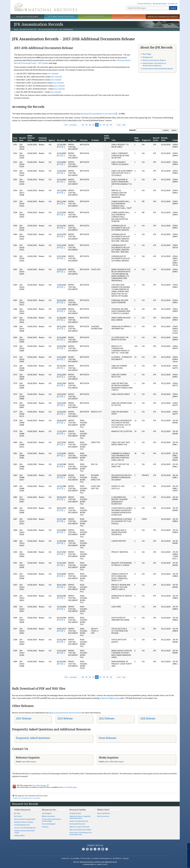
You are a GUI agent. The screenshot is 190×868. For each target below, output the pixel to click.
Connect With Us (95, 845)
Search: (132, 130)
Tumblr (95, 849)
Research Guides (78, 810)
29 (86, 125)
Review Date (164, 139)
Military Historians (48, 816)
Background (148, 57)
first (66, 125)
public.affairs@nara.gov (114, 762)
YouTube (99, 849)
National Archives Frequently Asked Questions (80, 817)
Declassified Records (77, 824)
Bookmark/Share (160, 4)
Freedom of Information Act (102, 858)
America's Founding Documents (163, 17)
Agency (52, 140)
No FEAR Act (117, 858)
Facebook (83, 849)
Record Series (156, 139)
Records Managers (49, 824)
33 (100, 125)
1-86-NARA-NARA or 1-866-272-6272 (95, 864)
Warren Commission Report (154, 60)
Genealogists (47, 813)
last (124, 125)
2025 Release (24, 718)
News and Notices (104, 813)
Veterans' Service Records (61, 17)
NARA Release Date (31, 138)
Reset (174, 130)
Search (173, 8)
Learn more (168, 864)
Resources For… (50, 810)
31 (93, 125)
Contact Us (173, 4)
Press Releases (107, 738)
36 (111, 125)
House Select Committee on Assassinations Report (154, 64)
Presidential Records (22, 825)
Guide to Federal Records (79, 821)
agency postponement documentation (65, 713)
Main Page (147, 54)
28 (83, 125)
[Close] (187, 846)
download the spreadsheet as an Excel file (98, 114)
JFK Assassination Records (48, 29)
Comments (177, 140)
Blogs (103, 849)
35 (107, 125)
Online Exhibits (20, 835)
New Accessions (103, 816)
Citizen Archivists (144, 4)
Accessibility (75, 858)
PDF (59, 147)
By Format (18, 816)
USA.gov (126, 858)
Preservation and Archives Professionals (51, 820)
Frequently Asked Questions (33, 738)
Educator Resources (95, 17)
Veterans (45, 827)
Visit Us (129, 17)
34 (104, 125)
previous (73, 125)
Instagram (91, 849)
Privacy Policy (86, 858)
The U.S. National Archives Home (45, 7)
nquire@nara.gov (29, 762)
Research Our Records (27, 17)
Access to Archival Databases (25, 828)
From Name (107, 138)
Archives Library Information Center (25, 832)
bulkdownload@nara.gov (110, 698)
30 (90, 125)
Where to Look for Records (79, 827)
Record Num (22, 139)
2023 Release (65, 718)
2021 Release (148, 718)
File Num (84, 140)
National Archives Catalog (24, 822)
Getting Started (75, 813)
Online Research (22, 810)
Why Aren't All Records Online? (81, 830)
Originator (146, 140)
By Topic (17, 813)
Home (16, 29)
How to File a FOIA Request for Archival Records (81, 834)
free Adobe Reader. (40, 785)
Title (113, 140)
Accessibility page (70, 787)
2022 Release (107, 718)
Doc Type (72, 140)
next (119, 125)
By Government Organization (25, 819)
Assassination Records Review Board (158, 68)
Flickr (107, 849)
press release (52, 73)
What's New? (103, 810)
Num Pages (137, 139)
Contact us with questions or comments (26, 798)
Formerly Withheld (43, 139)
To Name (95, 140)
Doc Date (61, 140)
